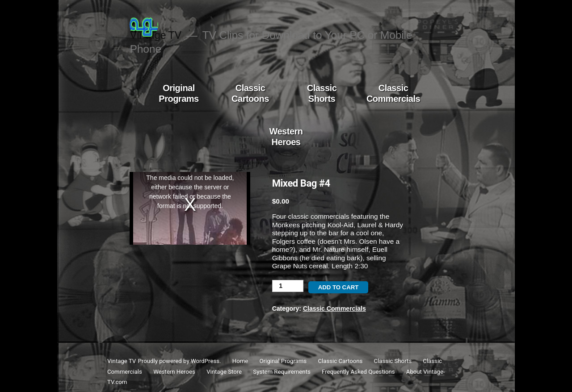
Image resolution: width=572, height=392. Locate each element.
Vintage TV (121, 361)
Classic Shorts (322, 93)
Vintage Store (224, 372)
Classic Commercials (393, 93)
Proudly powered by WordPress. (180, 361)
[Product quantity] (288, 286)
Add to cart (339, 287)
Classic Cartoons (250, 93)
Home (240, 361)
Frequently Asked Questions (358, 372)
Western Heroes (286, 137)
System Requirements (282, 372)
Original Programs (179, 93)
